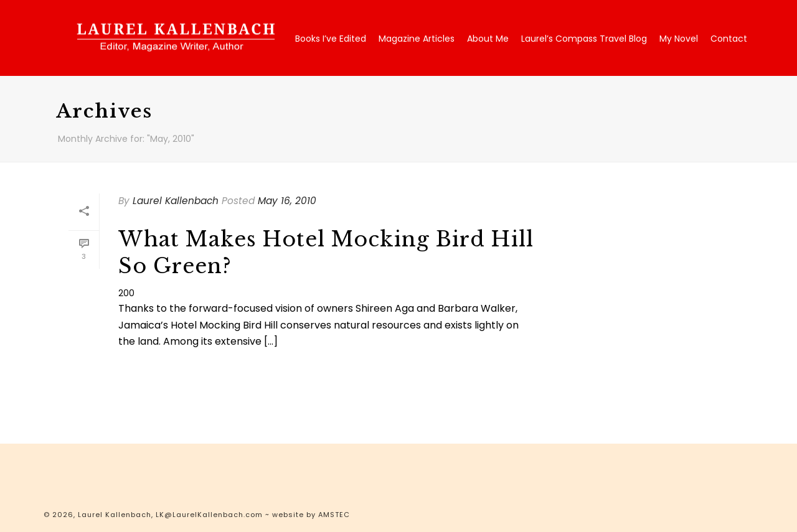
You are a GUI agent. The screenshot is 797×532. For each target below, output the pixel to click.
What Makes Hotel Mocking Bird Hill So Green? (326, 253)
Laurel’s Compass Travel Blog (584, 39)
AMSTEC (334, 515)
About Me (488, 39)
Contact (729, 39)
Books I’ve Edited (331, 39)
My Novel (679, 39)
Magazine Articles (417, 39)
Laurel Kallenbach (176, 201)
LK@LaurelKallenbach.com (209, 515)
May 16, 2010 (287, 201)
